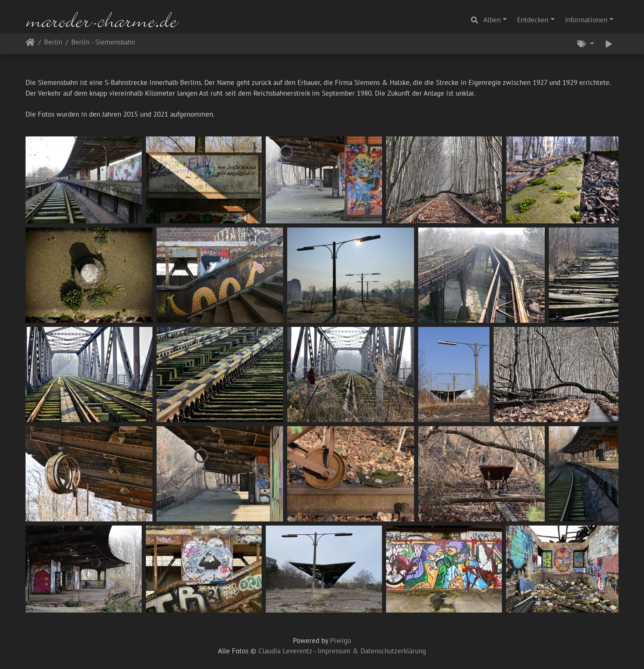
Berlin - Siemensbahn (103, 43)
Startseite (30, 44)
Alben (492, 20)
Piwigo (341, 641)
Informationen (586, 20)
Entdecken (533, 20)
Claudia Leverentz (285, 651)
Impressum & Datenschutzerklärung (372, 651)
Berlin (53, 43)
